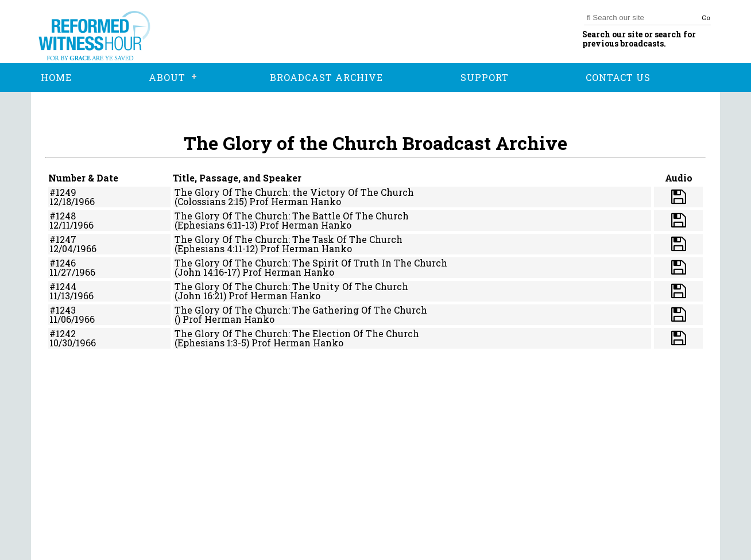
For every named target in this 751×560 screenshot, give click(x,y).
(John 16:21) (200, 296)
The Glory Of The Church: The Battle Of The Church (292, 216)
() (177, 319)
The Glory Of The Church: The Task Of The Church (289, 239)
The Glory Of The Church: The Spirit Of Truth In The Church (311, 263)
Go (706, 18)
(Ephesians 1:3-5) (212, 343)
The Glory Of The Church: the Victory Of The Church (294, 192)
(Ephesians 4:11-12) (216, 248)
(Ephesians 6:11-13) (216, 225)
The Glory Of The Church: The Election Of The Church (297, 333)
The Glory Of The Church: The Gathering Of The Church (301, 310)
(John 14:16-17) (207, 272)
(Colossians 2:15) (211, 201)
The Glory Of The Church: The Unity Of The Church (291, 286)
